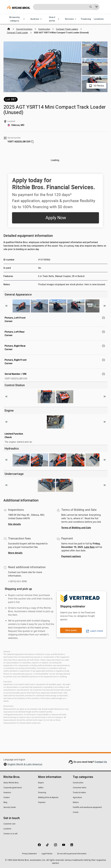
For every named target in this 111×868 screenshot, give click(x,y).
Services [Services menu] (71, 19)
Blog (5, 802)
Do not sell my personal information (72, 854)
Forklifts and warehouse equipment (87, 807)
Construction (78, 783)
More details (15, 553)
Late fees (89, 547)
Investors (7, 792)
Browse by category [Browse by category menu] (16, 19)
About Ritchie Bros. (11, 783)
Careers (7, 797)
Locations (99, 19)
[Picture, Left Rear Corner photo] (103, 332)
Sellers (41, 788)
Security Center (10, 807)
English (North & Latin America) (25, 764)
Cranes (76, 812)
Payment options (71, 556)
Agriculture (77, 797)
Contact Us (101, 762)
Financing (86, 19)
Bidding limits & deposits (48, 797)
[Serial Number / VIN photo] (103, 374)
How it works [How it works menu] (54, 19)
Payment (42, 802)
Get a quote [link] (71, 630)
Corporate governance (13, 788)
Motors (76, 802)
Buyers (41, 783)
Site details (14, 524)
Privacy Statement (29, 854)
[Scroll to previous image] (6, 306)
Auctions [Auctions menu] (36, 19)
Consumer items (80, 788)
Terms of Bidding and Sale (76, 528)
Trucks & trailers (79, 792)
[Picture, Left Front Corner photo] (103, 318)
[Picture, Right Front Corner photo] (103, 360)
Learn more (94, 631)
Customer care (9, 824)
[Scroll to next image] (105, 306)
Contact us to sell (10, 834)
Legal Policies (47, 854)
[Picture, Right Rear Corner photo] (103, 346)
